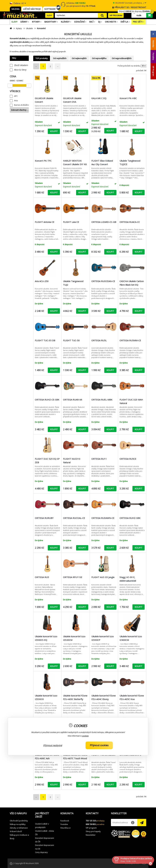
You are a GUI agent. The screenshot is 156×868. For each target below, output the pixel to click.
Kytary (19, 28)
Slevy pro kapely (93, 831)
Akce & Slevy (20, 70)
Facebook (65, 821)
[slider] (10, 85)
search (102, 15)
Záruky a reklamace (19, 828)
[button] (20, 814)
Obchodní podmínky (19, 821)
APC (16, 96)
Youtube (64, 824)
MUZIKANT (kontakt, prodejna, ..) (128, 3)
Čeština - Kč (17, 3)
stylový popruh (59, 51)
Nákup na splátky (18, 824)
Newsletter (91, 835)
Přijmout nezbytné (53, 745)
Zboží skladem (21, 65)
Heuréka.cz (65, 828)
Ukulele (29, 28)
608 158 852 (91, 824)
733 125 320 (91, 821)
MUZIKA (15, 9)
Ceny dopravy (41, 852)
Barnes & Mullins (22, 105)
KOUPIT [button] (54, 131)
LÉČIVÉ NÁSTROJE (32, 9)
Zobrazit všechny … (20, 110)
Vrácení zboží (16, 831)
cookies (85, 736)
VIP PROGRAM (116, 15)
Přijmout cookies (99, 745)
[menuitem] (14, 22)
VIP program (91, 828)
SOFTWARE (50, 9)
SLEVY (49, 15)
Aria (16, 100)
